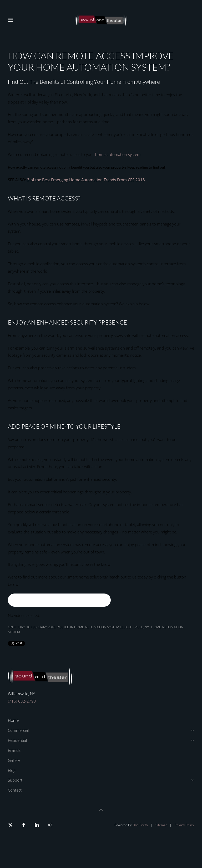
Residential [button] (101, 740)
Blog (12, 770)
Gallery (14, 760)
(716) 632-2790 (22, 701)
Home (13, 720)
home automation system (118, 154)
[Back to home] (101, 20)
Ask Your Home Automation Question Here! (59, 600)
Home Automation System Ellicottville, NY (112, 627)
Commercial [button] (101, 730)
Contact (15, 790)
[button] (11, 20)
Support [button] (101, 780)
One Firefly (140, 825)
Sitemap (161, 825)
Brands (14, 750)
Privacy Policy (184, 825)
